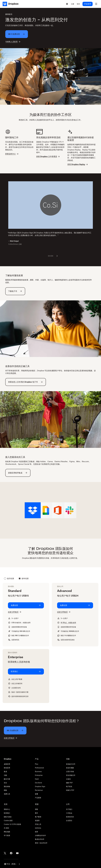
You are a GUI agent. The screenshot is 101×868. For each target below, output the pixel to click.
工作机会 (69, 813)
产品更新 (38, 798)
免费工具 (7, 794)
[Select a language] (67, 4)
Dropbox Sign (40, 786)
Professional (39, 768)
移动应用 (7, 768)
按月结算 (9, 578)
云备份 (68, 779)
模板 (5, 790)
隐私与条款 (8, 817)
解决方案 (7, 779)
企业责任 (69, 820)
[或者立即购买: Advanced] (64, 612)
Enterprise (39, 775)
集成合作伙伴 (40, 839)
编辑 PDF (69, 783)
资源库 (37, 820)
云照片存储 (70, 771)
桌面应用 (7, 764)
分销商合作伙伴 (40, 835)
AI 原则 (6, 828)
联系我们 (7, 813)
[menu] (96, 4)
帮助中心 (7, 809)
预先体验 (7, 786)
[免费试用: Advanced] (75, 605)
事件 (36, 813)
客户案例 (38, 817)
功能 (5, 775)
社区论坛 (38, 828)
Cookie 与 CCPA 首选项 (12, 824)
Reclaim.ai (39, 790)
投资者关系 (70, 817)
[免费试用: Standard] (26, 605)
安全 (5, 783)
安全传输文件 (71, 775)
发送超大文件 (71, 764)
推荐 (36, 832)
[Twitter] (5, 853)
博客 (36, 809)
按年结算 (24, 578)
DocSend (38, 783)
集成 (5, 771)
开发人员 (38, 824)
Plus (37, 764)
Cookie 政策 (8, 820)
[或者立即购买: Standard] (15, 612)
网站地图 (7, 832)
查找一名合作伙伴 (41, 843)
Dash (37, 779)
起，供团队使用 (68, 623)
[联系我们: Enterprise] (26, 671)
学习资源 (7, 835)
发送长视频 (70, 768)
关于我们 (69, 809)
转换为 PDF (70, 790)
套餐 (36, 794)
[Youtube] (17, 853)
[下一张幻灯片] (57, 256)
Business (38, 771)
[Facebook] (11, 853)
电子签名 (69, 786)
